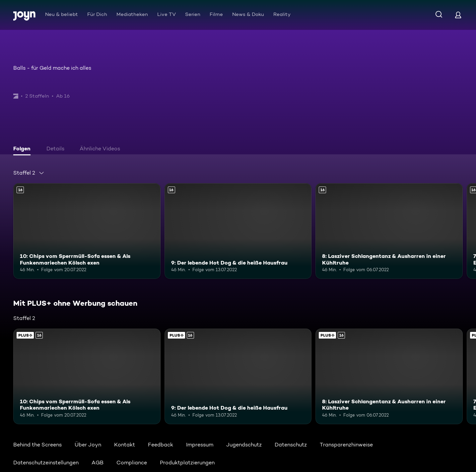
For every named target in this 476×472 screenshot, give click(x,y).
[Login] (458, 15)
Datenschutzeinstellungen (46, 463)
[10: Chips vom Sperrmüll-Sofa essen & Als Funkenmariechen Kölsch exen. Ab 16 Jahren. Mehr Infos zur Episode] (87, 231)
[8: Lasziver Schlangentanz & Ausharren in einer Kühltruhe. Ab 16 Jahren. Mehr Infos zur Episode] (389, 231)
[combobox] (29, 173)
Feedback (161, 445)
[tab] (24, 149)
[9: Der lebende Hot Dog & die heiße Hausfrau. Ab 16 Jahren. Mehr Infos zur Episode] (238, 231)
